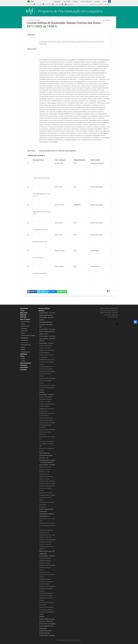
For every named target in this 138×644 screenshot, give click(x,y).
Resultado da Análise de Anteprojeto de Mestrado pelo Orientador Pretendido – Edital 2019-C (47, 542)
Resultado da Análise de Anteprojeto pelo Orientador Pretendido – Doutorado (47, 374)
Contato (22, 311)
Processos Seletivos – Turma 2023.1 (47, 339)
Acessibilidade (107, 4)
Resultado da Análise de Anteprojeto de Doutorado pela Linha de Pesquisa (47, 568)
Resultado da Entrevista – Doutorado (47, 385)
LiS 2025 (23, 359)
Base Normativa (25, 338)
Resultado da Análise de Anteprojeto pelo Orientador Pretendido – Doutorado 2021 (47, 425)
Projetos (23, 333)
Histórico (23, 324)
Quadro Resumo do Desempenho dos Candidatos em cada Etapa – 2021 (47, 444)
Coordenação (24, 329)
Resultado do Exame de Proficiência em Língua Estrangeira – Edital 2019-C (47, 526)
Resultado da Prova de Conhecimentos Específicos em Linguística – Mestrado (46, 477)
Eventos (22, 356)
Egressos (23, 347)
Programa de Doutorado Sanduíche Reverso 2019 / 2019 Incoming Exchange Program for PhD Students (47, 621)
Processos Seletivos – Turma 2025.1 (47, 313)
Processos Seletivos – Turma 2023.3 (47, 336)
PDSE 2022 (42, 617)
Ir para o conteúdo (30, 4)
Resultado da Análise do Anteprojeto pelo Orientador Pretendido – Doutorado (47, 488)
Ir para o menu (40, 4)
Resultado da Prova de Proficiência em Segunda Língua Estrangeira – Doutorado (47, 362)
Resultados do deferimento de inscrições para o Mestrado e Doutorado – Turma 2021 (46, 399)
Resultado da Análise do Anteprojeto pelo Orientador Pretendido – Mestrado (47, 498)
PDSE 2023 (42, 341)
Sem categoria (107, 20)
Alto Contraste (100, 4)
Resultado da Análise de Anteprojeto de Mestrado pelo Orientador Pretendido (47, 589)
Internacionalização (26, 363)
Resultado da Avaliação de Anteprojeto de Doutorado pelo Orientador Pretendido (46, 582)
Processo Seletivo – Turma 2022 (46, 343)
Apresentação (24, 308)
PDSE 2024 (42, 320)
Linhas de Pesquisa (25, 326)
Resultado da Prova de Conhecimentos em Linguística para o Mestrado (47, 575)
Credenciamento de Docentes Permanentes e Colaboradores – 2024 (46, 325)
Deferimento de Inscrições (45, 467)
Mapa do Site (93, 4)
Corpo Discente (24, 340)
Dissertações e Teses (26, 345)
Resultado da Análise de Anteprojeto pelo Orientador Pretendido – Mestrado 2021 (47, 432)
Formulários (23, 370)
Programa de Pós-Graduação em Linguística (70, 11)
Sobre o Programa (25, 319)
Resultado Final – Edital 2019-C (46, 530)
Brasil (30, 1)
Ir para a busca (50, 4)
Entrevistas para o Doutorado (46, 493)
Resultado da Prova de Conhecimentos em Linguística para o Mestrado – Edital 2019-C (47, 535)
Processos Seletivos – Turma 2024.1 (47, 329)
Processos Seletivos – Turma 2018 (47, 635)
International (69, 4)
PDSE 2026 (23, 317)
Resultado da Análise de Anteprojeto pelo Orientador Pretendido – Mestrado (47, 381)
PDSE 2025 (23, 315)
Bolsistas (23, 350)
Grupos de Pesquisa (25, 322)
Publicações (24, 365)
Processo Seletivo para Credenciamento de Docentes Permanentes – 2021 (46, 455)
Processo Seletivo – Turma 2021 (46, 395)
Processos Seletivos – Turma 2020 (47, 465)
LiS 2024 (23, 361)
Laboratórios (24, 354)
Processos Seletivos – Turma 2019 (47, 556)
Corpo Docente (24, 331)
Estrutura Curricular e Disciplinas (28, 336)
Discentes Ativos (25, 343)
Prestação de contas (26, 352)
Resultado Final (43, 507)
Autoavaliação (24, 367)
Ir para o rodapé (59, 4)
